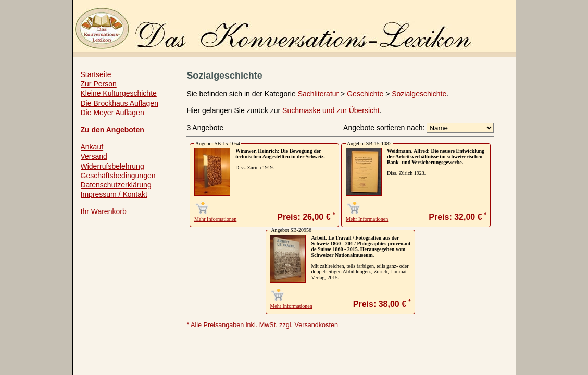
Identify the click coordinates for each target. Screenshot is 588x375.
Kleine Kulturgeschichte (119, 93)
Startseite (96, 74)
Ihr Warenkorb (104, 211)
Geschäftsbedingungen (118, 176)
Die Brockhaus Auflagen (120, 103)
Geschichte (365, 94)
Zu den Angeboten (112, 130)
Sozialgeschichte (419, 94)
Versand (94, 156)
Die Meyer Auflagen (112, 113)
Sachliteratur (318, 94)
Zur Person (99, 84)
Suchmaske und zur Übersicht (331, 110)
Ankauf (92, 147)
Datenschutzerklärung (116, 185)
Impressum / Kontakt (114, 194)
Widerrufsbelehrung (112, 166)
